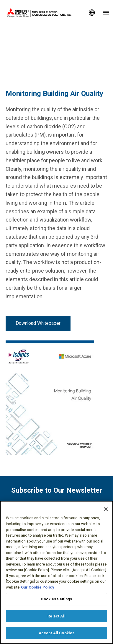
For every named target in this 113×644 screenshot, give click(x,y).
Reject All (56, 616)
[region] (56, 572)
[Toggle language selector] (92, 13)
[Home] (42, 13)
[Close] (106, 509)
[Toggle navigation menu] (106, 13)
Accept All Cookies (56, 633)
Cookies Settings (56, 599)
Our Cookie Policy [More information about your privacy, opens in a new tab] (38, 587)
